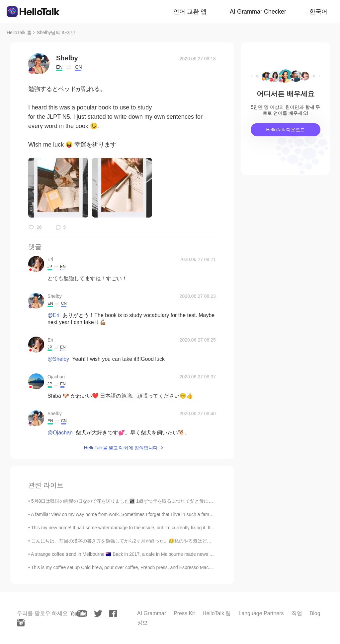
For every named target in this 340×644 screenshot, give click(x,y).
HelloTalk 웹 (217, 613)
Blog (315, 613)
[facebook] (113, 613)
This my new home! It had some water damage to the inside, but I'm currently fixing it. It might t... (130, 528)
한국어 (318, 12)
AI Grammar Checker (258, 12)
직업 (297, 613)
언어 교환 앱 (190, 12)
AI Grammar (152, 613)
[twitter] (98, 614)
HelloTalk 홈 (19, 32)
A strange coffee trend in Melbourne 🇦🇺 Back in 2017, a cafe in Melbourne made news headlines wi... (135, 554)
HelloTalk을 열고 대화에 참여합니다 (121, 448)
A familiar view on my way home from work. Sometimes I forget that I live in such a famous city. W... (133, 514)
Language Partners (261, 613)
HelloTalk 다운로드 (285, 130)
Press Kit (184, 613)
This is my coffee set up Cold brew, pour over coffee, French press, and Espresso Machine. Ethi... (132, 567)
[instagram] (21, 623)
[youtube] (79, 613)
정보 (142, 623)
